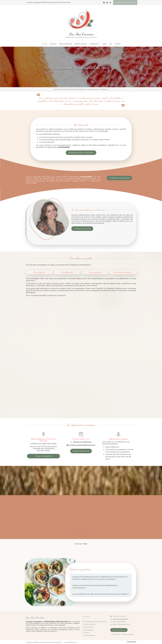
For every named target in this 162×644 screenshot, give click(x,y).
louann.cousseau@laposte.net (82, 445)
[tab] (101, 578)
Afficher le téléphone (82, 442)
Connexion (132, 641)
